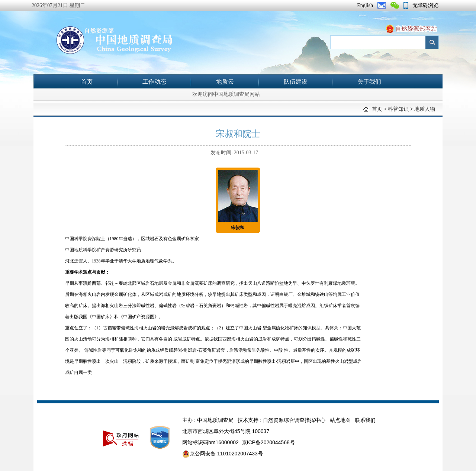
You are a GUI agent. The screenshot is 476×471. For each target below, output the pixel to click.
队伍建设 (296, 82)
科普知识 (398, 109)
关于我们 (369, 82)
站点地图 (340, 420)
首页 (87, 82)
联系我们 (365, 420)
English (365, 5)
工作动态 (154, 82)
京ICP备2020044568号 (268, 442)
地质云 (225, 82)
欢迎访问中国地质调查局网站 (226, 94)
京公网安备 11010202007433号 (223, 454)
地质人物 (425, 109)
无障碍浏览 (425, 5)
